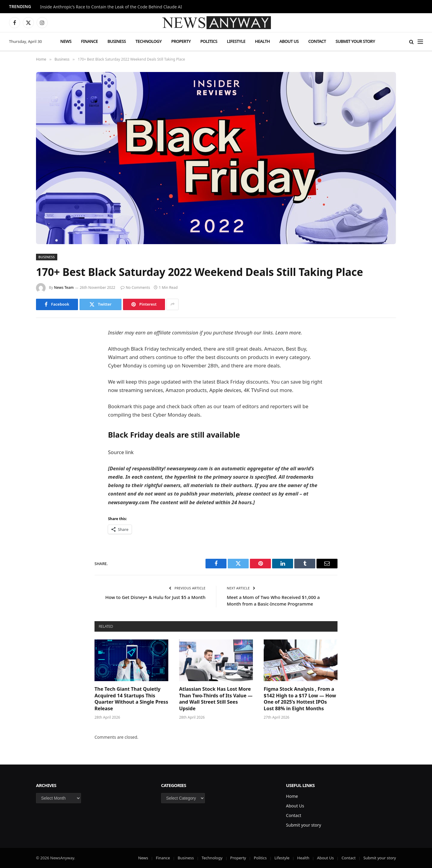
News (66, 41)
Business (117, 41)
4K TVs (252, 390)
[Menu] (420, 42)
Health (262, 41)
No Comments (135, 287)
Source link (121, 452)
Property (181, 41)
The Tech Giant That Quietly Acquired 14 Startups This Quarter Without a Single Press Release (131, 699)
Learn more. (289, 332)
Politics (209, 41)
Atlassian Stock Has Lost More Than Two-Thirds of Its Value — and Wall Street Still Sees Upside (216, 699)
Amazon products (186, 390)
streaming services (141, 390)
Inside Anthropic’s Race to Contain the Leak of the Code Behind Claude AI (111, 7)
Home (292, 796)
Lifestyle (236, 41)
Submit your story (355, 41)
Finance (89, 41)
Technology (148, 41)
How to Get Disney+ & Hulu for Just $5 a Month (155, 597)
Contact (317, 41)
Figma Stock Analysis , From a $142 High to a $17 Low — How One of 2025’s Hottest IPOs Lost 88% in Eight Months (300, 699)
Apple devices (225, 390)
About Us (289, 41)
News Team (64, 287)
